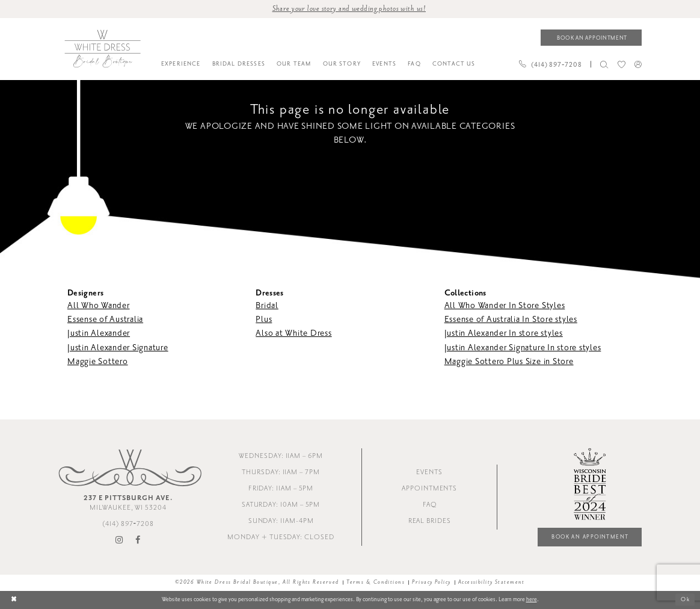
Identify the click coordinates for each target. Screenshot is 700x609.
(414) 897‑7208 (128, 524)
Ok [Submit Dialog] (685, 600)
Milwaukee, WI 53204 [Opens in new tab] (128, 503)
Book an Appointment (590, 537)
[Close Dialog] (14, 600)
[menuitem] (181, 64)
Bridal (267, 305)
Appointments (429, 488)
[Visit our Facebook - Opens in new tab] (138, 540)
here (532, 599)
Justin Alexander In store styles (504, 334)
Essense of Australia (105, 319)
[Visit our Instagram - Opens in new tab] (120, 540)
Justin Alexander (99, 334)
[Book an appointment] (591, 38)
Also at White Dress (293, 334)
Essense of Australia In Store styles (511, 319)
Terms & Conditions (376, 583)
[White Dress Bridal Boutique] (102, 49)
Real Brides (430, 521)
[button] (638, 64)
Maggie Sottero (98, 361)
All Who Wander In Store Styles (505, 305)
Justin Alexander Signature (118, 348)
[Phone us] (550, 64)
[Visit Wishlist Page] (621, 64)
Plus (264, 319)
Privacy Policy (431, 583)
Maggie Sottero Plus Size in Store (509, 361)
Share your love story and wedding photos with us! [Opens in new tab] (349, 8)
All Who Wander (99, 305)
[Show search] (604, 64)
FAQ (430, 505)
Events (429, 472)
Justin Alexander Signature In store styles (523, 348)
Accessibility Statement (492, 583)
